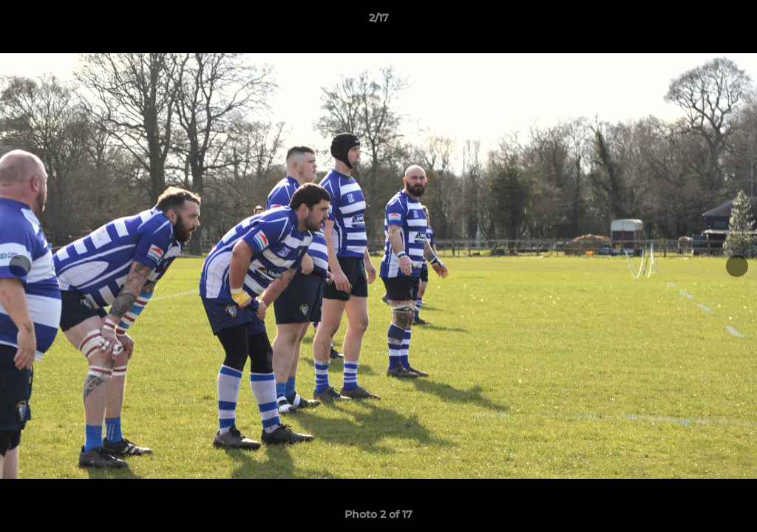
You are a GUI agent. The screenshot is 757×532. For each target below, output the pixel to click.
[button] (730, 21)
